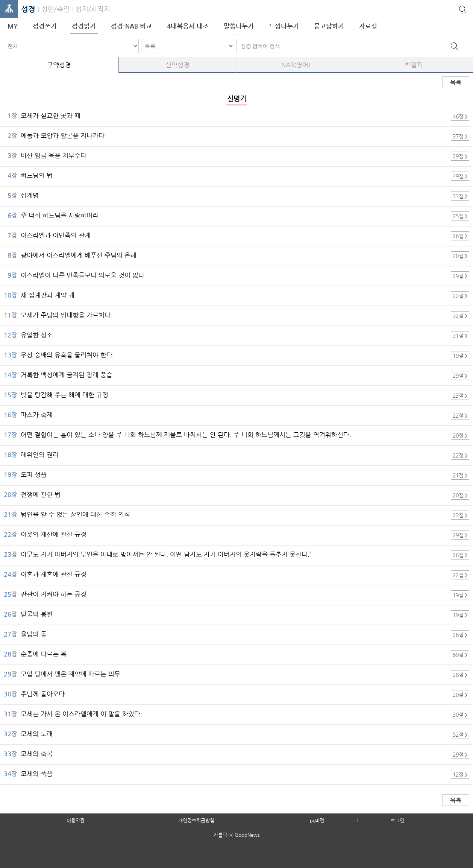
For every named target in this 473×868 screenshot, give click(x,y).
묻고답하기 (329, 26)
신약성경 (177, 65)
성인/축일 (55, 9)
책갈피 (414, 65)
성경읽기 (84, 26)
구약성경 (59, 65)
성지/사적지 (93, 9)
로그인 (397, 820)
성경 (28, 9)
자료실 (368, 26)
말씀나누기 (239, 26)
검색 (454, 46)
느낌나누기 (284, 26)
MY (13, 26)
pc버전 (317, 820)
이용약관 (76, 820)
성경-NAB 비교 (131, 26)
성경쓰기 (45, 26)
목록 (456, 82)
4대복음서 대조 (188, 26)
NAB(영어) (296, 65)
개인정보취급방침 (196, 820)
